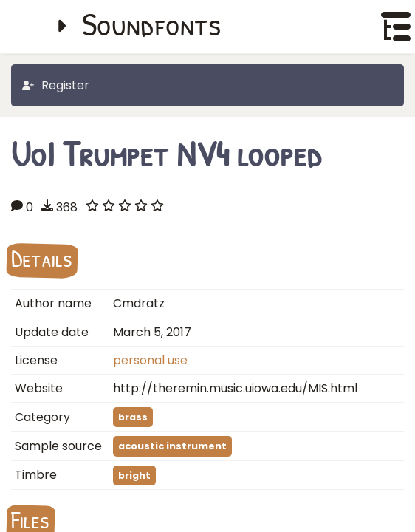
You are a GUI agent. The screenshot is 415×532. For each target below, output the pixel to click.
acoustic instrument (172, 446)
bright (134, 475)
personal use (150, 360)
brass (133, 417)
